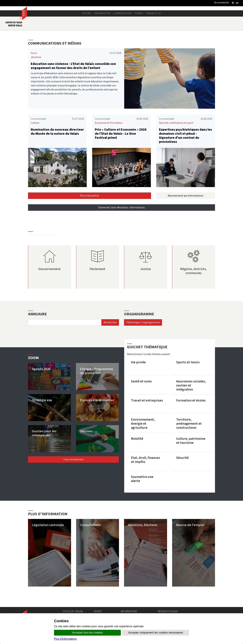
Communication (122, 13)
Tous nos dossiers (73, 459)
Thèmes (139, 13)
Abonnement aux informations (186, 196)
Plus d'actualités (89, 196)
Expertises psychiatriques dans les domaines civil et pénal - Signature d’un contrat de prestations (185, 136)
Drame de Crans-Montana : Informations (122, 207)
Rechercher (110, 322)
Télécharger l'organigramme (143, 322)
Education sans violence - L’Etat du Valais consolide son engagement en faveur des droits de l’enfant (73, 66)
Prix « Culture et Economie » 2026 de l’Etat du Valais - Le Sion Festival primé (121, 134)
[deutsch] (237, 3)
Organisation (102, 13)
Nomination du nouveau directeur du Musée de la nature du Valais (57, 132)
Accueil (87, 13)
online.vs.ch (153, 13)
